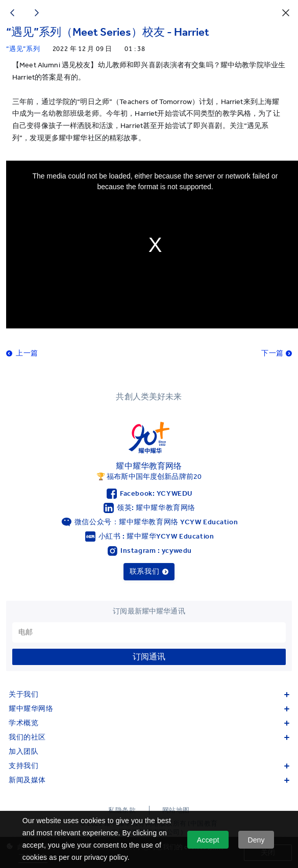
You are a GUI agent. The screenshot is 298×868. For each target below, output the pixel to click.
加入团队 (23, 751)
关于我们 (149, 694)
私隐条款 (122, 810)
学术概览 (149, 723)
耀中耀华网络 (149, 709)
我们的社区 (149, 737)
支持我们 (149, 766)
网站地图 (176, 810)
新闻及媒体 (149, 780)
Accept (208, 840)
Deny (256, 840)
